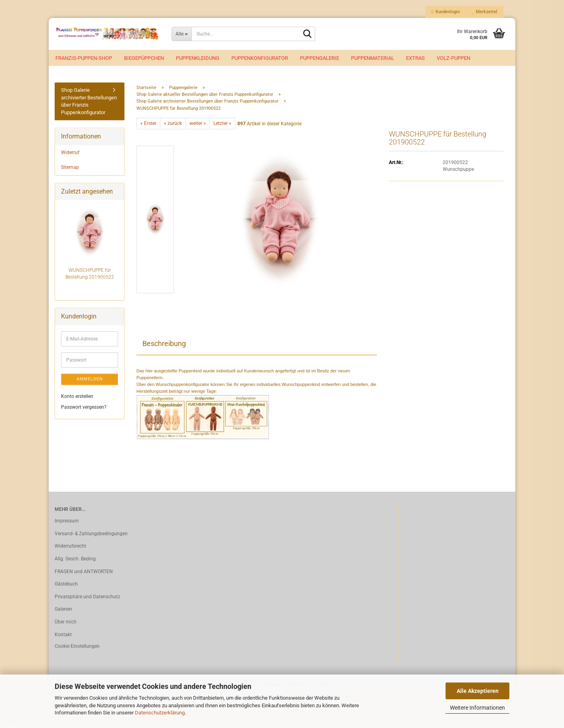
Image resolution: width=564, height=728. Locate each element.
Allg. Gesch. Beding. (76, 560)
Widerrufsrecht (70, 548)
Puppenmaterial (373, 58)
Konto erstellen (77, 398)
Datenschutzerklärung (160, 713)
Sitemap (70, 169)
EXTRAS (415, 58)
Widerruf (70, 154)
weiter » (198, 125)
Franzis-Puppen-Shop (84, 58)
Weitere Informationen (477, 708)
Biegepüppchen (144, 58)
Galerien (63, 611)
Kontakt (63, 636)
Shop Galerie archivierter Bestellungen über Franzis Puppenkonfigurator (89, 103)
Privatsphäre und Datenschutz (87, 598)
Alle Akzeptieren (478, 691)
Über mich (66, 623)
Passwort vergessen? (84, 409)
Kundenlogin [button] (446, 12)
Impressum (67, 522)
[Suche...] (182, 34)
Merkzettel (485, 12)
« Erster (148, 125)
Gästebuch (66, 586)
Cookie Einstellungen (77, 648)
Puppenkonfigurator (260, 58)
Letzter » (222, 125)
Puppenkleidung (198, 58)
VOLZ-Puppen (454, 58)
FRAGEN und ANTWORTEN (84, 573)
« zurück (173, 125)
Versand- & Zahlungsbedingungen (91, 535)
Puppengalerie (319, 58)
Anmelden (90, 381)
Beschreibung (164, 345)
